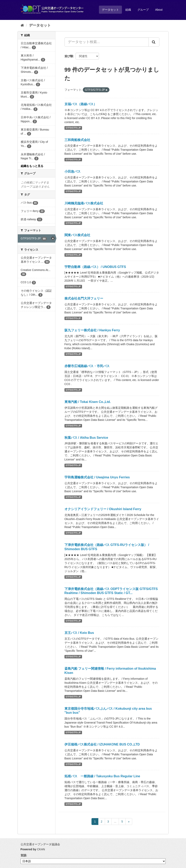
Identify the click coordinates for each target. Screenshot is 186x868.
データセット (110, 10)
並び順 (69, 56)
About (159, 10)
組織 (128, 10)
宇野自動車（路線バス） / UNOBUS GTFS (95, 267)
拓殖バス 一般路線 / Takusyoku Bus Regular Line (102, 776)
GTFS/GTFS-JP (73, 128)
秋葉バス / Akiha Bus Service (86, 438)
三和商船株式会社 (77, 140)
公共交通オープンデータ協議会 (40, 844)
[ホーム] (22, 25)
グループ (143, 10)
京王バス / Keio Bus (79, 633)
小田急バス (73, 171)
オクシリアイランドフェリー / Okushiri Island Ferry (103, 509)
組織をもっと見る (32, 166)
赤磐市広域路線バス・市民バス (87, 366)
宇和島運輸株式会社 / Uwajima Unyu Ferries (97, 477)
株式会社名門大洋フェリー (84, 298)
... (115, 822)
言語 (23, 855)
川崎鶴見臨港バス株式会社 (84, 203)
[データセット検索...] (107, 42)
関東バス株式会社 (77, 235)
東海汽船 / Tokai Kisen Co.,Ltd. (88, 402)
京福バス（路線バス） (81, 104)
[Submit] (154, 42)
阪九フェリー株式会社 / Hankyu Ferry (92, 330)
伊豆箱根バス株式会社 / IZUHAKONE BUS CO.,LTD (102, 744)
